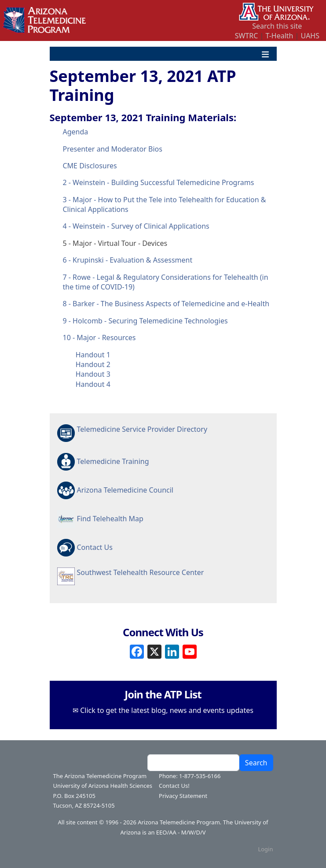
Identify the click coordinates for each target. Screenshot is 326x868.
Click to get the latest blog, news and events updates (167, 710)
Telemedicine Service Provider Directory (142, 429)
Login (265, 849)
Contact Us (95, 547)
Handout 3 (93, 374)
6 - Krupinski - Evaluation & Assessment (128, 260)
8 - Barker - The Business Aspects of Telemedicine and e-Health (166, 304)
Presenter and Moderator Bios (113, 149)
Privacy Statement (183, 796)
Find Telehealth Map (110, 519)
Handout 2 (93, 364)
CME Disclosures (90, 166)
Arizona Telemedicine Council (125, 490)
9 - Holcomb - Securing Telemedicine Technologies (145, 321)
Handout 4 (93, 384)
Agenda (76, 132)
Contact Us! (174, 786)
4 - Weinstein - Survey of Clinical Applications (136, 226)
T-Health (279, 36)
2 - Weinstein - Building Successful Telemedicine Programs (159, 182)
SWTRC (247, 36)
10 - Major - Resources (99, 338)
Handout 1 (93, 355)
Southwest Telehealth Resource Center (141, 572)
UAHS (310, 36)
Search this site (277, 26)
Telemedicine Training (113, 461)
